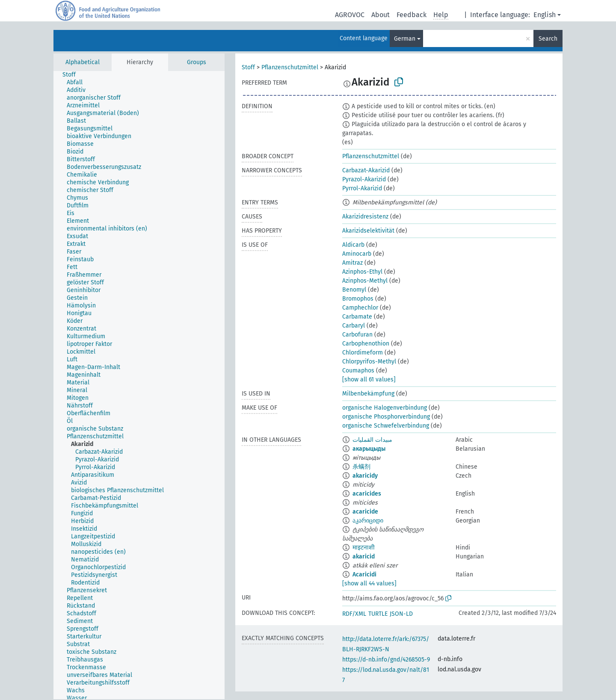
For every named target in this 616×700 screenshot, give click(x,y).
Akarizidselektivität (368, 231)
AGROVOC (350, 15)
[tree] (139, 385)
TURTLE (378, 614)
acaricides (367, 494)
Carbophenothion (366, 344)
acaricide (365, 512)
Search (548, 39)
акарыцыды (369, 449)
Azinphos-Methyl (365, 281)
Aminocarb (357, 254)
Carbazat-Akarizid (366, 170)
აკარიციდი (368, 521)
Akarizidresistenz (365, 217)
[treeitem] (73, 75)
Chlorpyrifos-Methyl (369, 362)
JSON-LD (401, 614)
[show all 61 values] (369, 380)
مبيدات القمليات (372, 440)
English (545, 15)
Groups (197, 62)
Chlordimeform (363, 353)
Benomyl (354, 290)
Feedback (412, 15)
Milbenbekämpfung (368, 394)
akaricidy (365, 476)
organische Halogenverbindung (385, 408)
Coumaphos (358, 371)
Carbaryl (354, 326)
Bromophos (358, 299)
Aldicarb (353, 245)
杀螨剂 (361, 467)
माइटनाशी (364, 548)
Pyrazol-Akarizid (364, 179)
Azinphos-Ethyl (362, 272)
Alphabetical (83, 62)
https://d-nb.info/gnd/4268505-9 (386, 660)
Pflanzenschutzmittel (290, 67)
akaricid (364, 557)
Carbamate (357, 317)
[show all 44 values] (369, 583)
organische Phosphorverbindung (386, 417)
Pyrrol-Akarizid (362, 188)
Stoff (248, 67)
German (405, 39)
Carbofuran (357, 335)
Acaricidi (364, 574)
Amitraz (352, 263)
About (381, 15)
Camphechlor (360, 308)
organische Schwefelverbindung (386, 426)
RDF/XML (354, 614)
